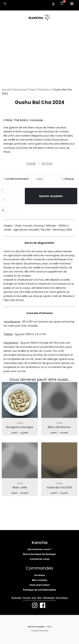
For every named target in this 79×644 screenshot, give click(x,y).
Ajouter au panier (51, 196)
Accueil (7, 90)
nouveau (37, 120)
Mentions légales (36, 627)
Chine (8, 120)
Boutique (20, 90)
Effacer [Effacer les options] (69, 179)
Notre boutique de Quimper (40, 554)
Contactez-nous (40, 559)
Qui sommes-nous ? (39, 549)
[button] (5, 4)
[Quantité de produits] (12, 200)
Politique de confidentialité (39, 590)
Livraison (39, 575)
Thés (32, 90)
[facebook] (44, 605)
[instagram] (36, 605)
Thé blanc (44, 90)
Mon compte (40, 580)
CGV (49, 627)
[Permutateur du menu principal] (72, 4)
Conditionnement (17, 179)
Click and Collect (39, 585)
